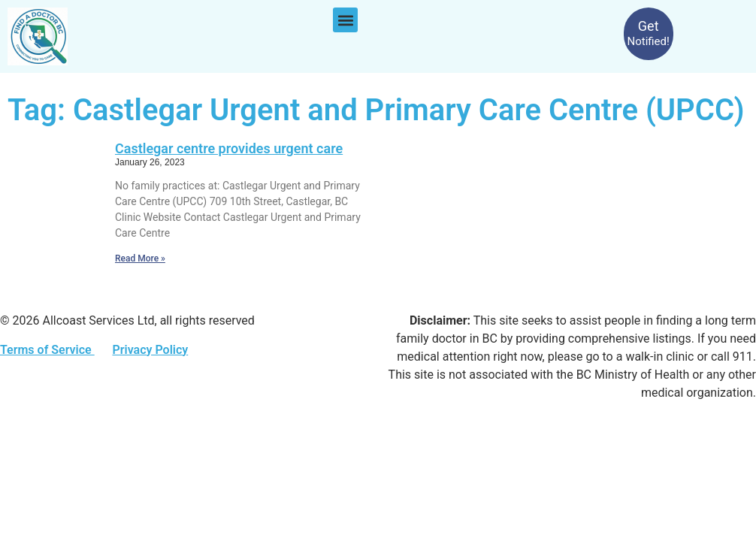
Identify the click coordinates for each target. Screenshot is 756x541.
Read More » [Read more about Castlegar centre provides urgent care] (140, 258)
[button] (345, 20)
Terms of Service (47, 350)
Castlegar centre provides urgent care (229, 148)
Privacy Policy (150, 350)
